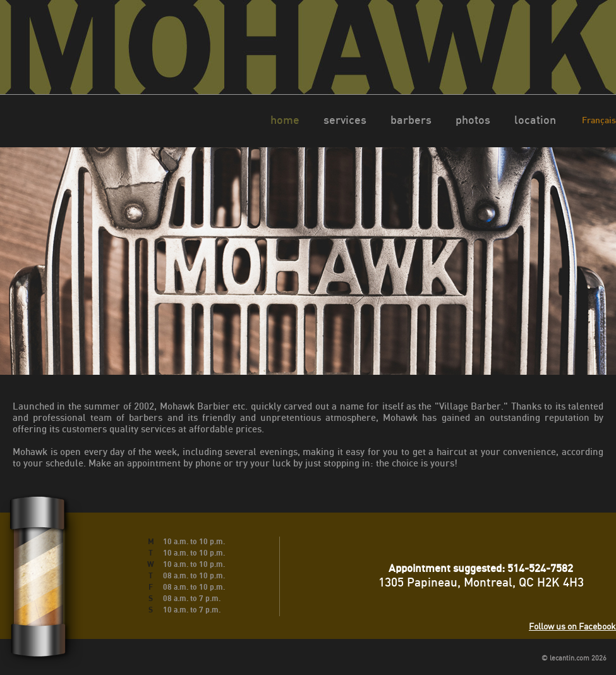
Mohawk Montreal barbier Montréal (308, 47)
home (285, 119)
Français (599, 120)
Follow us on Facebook (572, 626)
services (345, 119)
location (535, 119)
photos (473, 119)
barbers (411, 119)
